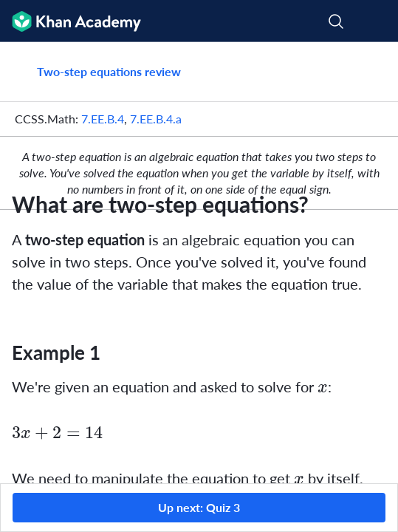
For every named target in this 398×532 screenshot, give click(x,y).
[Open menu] (377, 21)
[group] (199, 263)
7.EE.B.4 (103, 119)
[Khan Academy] (71, 21)
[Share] (370, 72)
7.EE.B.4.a (156, 119)
